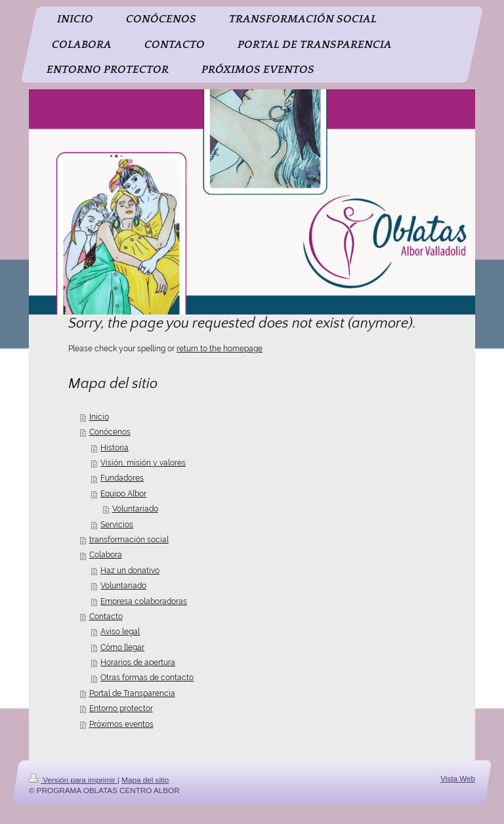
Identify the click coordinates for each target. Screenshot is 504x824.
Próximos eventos (121, 724)
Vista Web (458, 778)
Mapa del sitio (145, 780)
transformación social (129, 540)
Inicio (99, 417)
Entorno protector (121, 708)
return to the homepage (220, 349)
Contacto (106, 617)
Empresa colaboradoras (144, 601)
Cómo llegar (122, 647)
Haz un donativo (130, 571)
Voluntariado (135, 509)
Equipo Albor (123, 494)
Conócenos (110, 432)
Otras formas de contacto (147, 678)
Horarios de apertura (138, 662)
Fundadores (122, 478)
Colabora (106, 555)
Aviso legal (120, 632)
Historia (115, 448)
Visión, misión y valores (143, 463)
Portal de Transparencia (132, 693)
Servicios (117, 525)
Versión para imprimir (73, 780)
